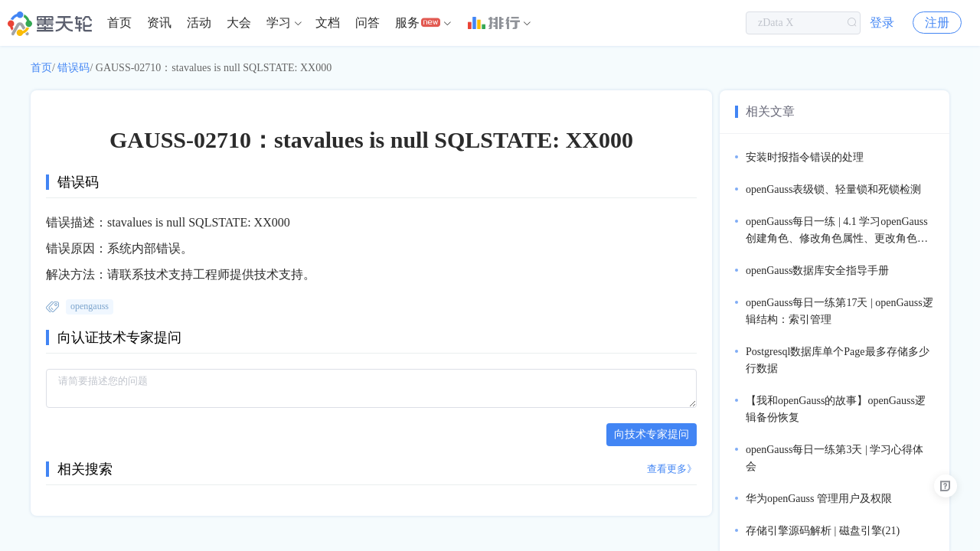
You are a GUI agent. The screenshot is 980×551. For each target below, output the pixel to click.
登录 (882, 23)
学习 (279, 23)
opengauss (90, 306)
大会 (239, 23)
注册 (937, 23)
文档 (328, 23)
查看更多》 (672, 469)
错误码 (73, 68)
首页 (119, 23)
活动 (199, 23)
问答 (367, 23)
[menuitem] (119, 23)
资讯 (159, 23)
